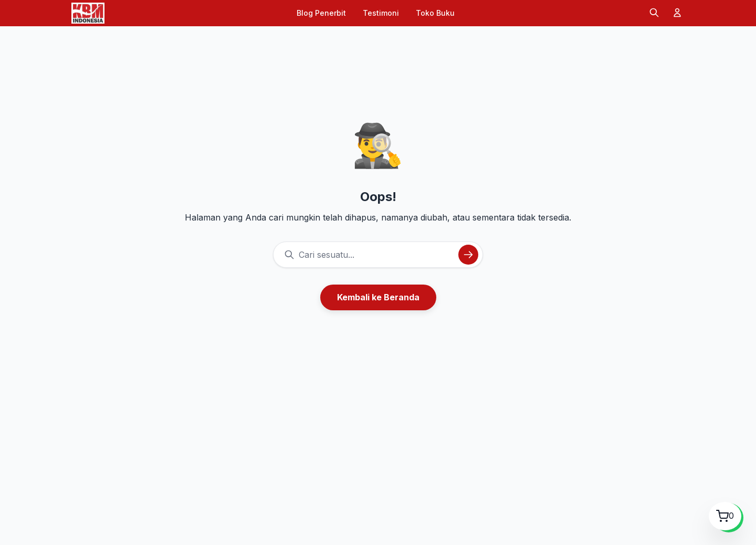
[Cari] (654, 13)
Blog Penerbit (321, 13)
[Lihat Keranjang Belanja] (725, 516)
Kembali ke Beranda (378, 297)
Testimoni (381, 13)
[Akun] (677, 13)
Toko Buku (435, 13)
